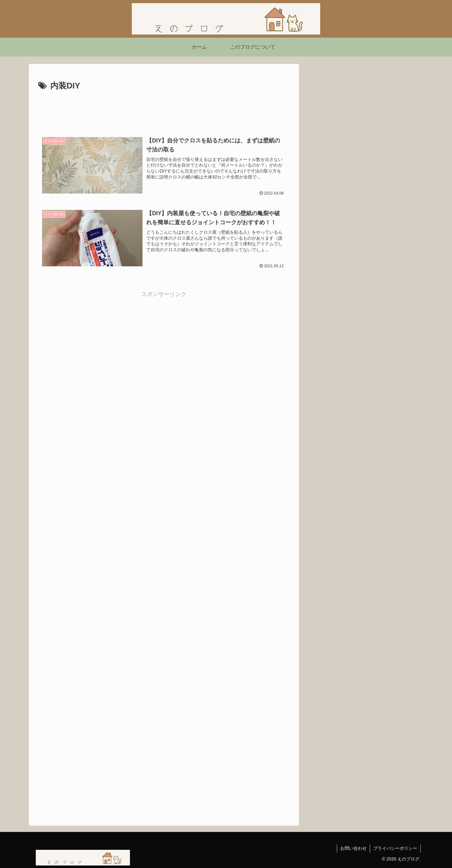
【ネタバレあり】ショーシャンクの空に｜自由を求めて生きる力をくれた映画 (363, 319)
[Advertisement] (164, 110)
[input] (364, 173)
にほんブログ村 (331, 356)
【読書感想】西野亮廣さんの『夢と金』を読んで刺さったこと (363, 229)
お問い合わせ (353, 848)
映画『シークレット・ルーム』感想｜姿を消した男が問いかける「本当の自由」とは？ (363, 288)
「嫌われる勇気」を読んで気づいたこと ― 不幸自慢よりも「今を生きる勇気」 (363, 256)
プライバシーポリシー (395, 848)
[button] (410, 173)
